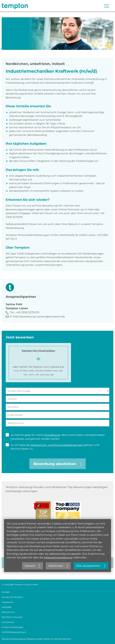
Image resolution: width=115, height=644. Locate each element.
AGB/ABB (7, 607)
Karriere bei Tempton (12, 597)
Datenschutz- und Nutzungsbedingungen (57, 445)
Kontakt (6, 592)
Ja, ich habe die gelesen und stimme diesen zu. (52, 447)
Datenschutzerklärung (58, 557)
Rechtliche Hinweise (12, 617)
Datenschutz (8, 612)
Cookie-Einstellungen (12, 627)
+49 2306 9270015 (27, 312)
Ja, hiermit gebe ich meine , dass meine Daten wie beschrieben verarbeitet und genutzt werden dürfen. (55, 437)
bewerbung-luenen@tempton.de (42, 317)
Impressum (8, 602)
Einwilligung (52, 435)
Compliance (8, 622)
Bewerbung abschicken (58, 464)
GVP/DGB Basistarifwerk (14, 632)
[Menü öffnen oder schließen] (107, 6)
